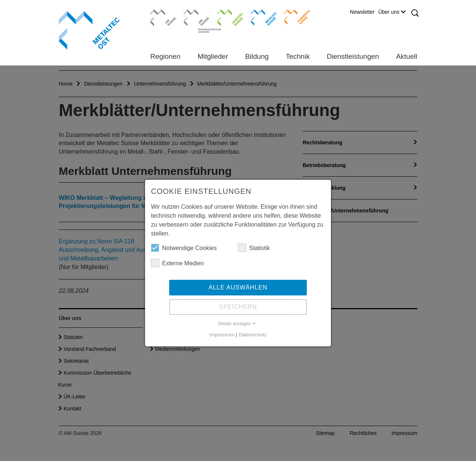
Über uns (392, 12)
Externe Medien (177, 263)
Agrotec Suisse (225, 17)
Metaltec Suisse (259, 17)
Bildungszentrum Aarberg (197, 17)
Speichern (238, 307)
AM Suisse (161, 13)
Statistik (254, 248)
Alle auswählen (238, 287)
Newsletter (362, 12)
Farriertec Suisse (294, 17)
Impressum (222, 335)
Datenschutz (253, 335)
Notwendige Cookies (184, 248)
